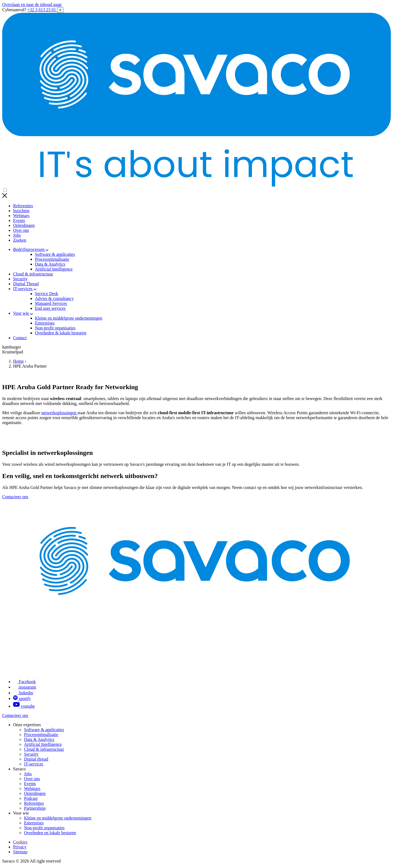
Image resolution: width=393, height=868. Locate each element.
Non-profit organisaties (44, 828)
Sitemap (20, 852)
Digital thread (36, 759)
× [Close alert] (60, 10)
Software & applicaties (44, 730)
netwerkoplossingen (59, 413)
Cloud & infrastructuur (33, 274)
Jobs (17, 235)
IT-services (25, 289)
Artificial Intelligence (43, 744)
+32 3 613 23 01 (42, 10)
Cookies (20, 842)
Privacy (20, 847)
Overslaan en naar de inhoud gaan (32, 4)
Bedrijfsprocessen (31, 249)
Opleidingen (24, 225)
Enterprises (34, 823)
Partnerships (35, 808)
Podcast (31, 798)
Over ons (21, 230)
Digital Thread (26, 284)
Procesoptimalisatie (41, 735)
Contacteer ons (15, 497)
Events (19, 220)
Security (20, 279)
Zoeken (20, 240)
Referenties (23, 206)
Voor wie (23, 313)
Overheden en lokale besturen (50, 833)
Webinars (21, 216)
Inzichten (21, 211)
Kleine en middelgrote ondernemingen (58, 818)
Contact (20, 338)
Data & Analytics (39, 739)
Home (18, 361)
